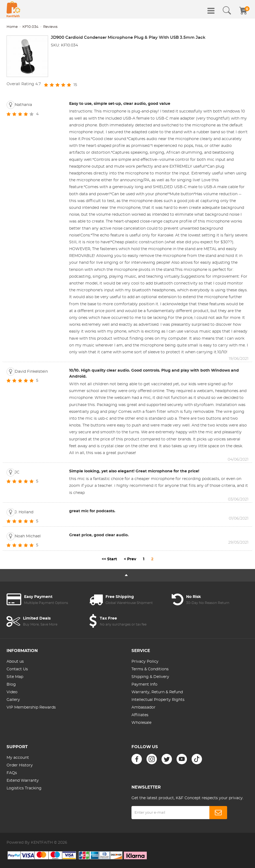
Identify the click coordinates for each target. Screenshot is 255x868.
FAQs (12, 773)
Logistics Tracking (24, 788)
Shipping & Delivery (150, 677)
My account (18, 758)
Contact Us (17, 669)
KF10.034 (30, 27)
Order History (20, 765)
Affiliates (140, 715)
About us (15, 662)
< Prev (130, 559)
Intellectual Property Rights (158, 700)
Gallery (13, 700)
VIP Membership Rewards (31, 707)
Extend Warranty (23, 781)
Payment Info (144, 685)
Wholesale (141, 723)
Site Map (15, 677)
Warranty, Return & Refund (157, 692)
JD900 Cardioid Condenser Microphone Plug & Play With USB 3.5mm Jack (128, 38)
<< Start (109, 559)
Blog (11, 685)
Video (12, 692)
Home (12, 27)
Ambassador (143, 707)
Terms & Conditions (150, 669)
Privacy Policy (145, 662)
